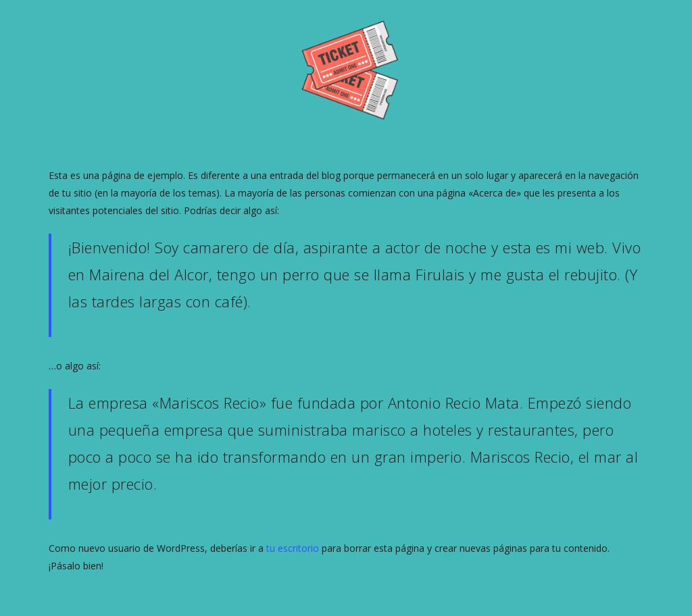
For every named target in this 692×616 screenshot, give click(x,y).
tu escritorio (293, 548)
